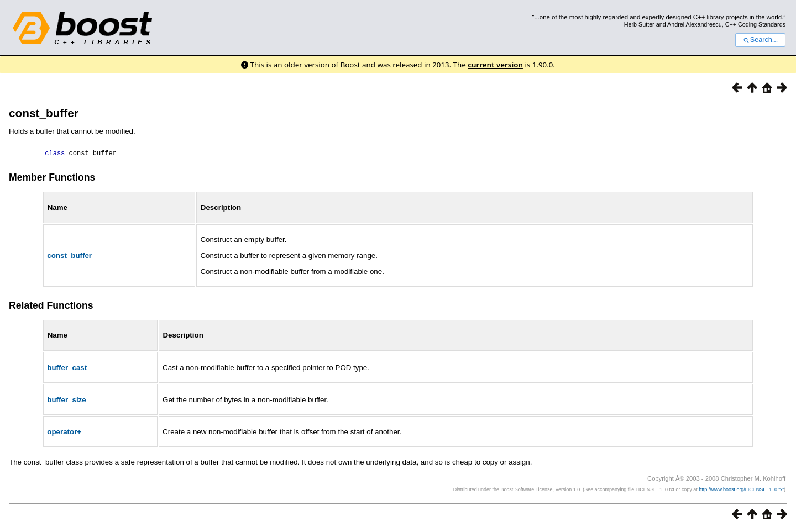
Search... (760, 40)
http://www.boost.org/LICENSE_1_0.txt (741, 491)
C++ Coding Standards (755, 24)
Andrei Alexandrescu (695, 24)
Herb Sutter (639, 24)
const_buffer (44, 113)
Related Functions (51, 307)
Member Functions (52, 179)
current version (495, 65)
